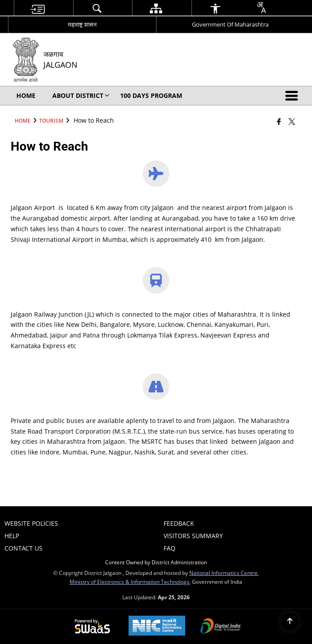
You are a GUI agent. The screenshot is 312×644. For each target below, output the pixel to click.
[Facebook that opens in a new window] (279, 121)
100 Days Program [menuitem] (151, 95)
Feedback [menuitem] (179, 523)
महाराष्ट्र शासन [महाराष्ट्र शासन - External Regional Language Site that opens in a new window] (82, 24)
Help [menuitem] (12, 536)
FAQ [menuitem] (170, 548)
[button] (293, 96)
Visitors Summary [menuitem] (193, 536)
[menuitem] (37, 8)
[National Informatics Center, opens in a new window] (157, 627)
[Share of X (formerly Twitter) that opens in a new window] (292, 121)
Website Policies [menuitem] (31, 523)
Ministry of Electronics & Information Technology (129, 582)
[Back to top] (290, 622)
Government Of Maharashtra (230, 24)
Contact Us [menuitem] (23, 548)
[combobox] (261, 8)
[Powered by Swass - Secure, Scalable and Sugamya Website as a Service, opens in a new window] (92, 627)
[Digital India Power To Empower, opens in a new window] (221, 627)
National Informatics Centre (223, 573)
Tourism (51, 120)
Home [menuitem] (26, 95)
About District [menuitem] (81, 95)
